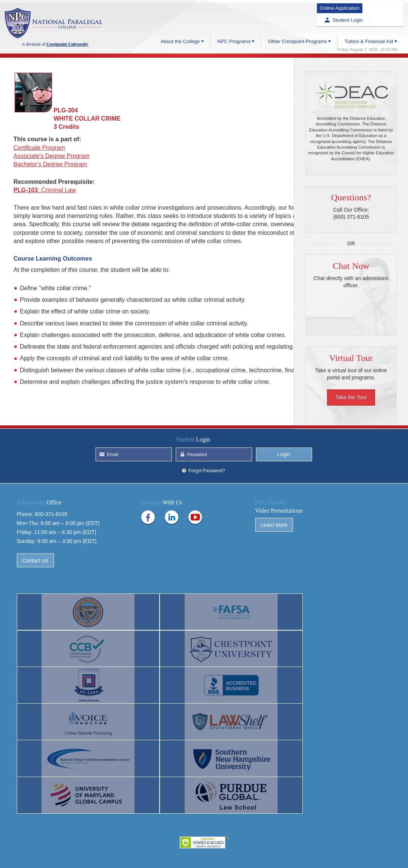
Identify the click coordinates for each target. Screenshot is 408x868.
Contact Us (35, 596)
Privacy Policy (204, 850)
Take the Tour (351, 398)
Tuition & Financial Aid (368, 27)
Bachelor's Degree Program (50, 164)
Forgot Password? (207, 506)
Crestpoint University (55, 23)
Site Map (261, 850)
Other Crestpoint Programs (297, 27)
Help (174, 850)
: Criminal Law (45, 190)
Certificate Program (39, 148)
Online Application (332, 7)
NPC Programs (233, 27)
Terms (235, 850)
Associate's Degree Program (52, 156)
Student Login (383, 7)
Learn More (274, 561)
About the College (179, 27)
